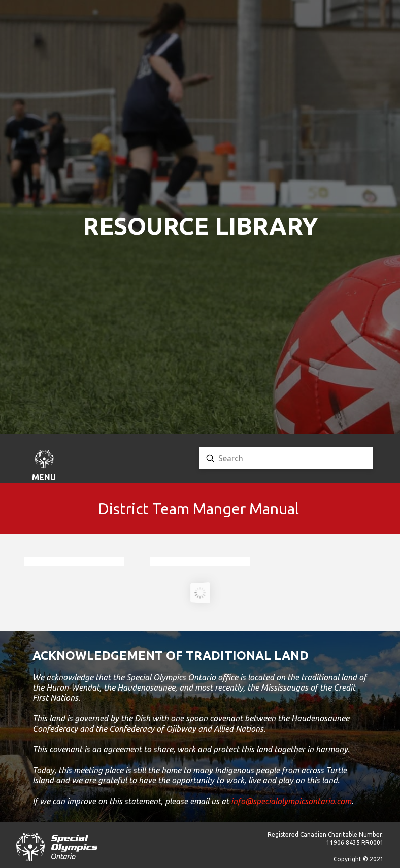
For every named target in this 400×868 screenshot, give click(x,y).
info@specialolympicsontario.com (291, 801)
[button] (44, 467)
